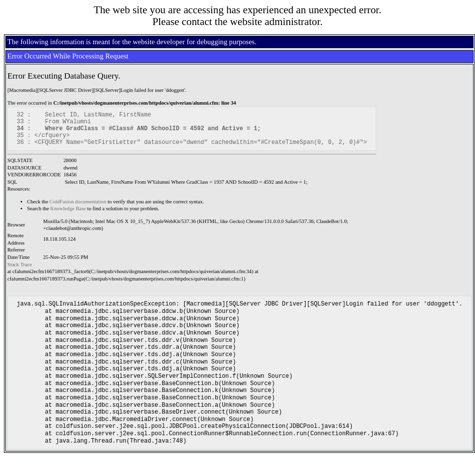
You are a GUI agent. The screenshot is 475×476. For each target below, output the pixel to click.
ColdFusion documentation (78, 209)
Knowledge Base (68, 216)
